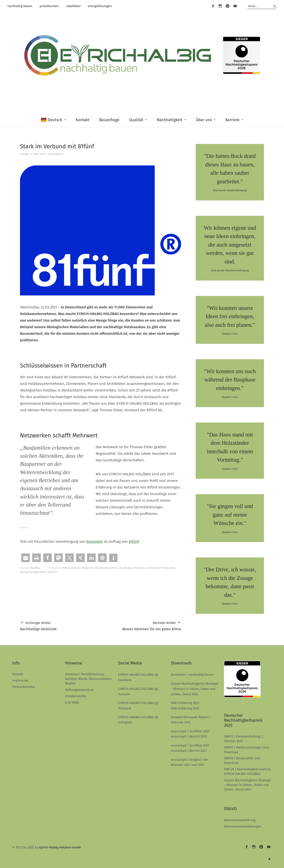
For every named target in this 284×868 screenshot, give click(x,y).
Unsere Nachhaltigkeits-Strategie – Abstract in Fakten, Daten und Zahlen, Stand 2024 (248, 785)
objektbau (73, 6)
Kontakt (82, 120)
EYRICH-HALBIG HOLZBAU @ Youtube (235, 6)
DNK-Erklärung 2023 (185, 703)
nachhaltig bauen (20, 6)
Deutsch (51, 120)
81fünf (134, 542)
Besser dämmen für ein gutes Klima (152, 626)
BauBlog (35, 568)
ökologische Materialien (33, 572)
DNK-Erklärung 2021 (185, 708)
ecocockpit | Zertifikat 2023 (190, 731)
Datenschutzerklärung (240, 820)
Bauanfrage (109, 120)
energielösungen (100, 6)
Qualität (136, 120)
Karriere (233, 120)
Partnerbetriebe (24, 687)
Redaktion (58, 154)
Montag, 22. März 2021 (33, 154)
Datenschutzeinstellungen (243, 826)
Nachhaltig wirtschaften (132, 568)
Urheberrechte (76, 696)
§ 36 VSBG (72, 702)
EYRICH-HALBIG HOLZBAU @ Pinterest (228, 6)
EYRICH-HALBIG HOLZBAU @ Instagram (220, 6)
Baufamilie (88, 568)
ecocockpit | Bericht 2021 (189, 751)
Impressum (20, 680)
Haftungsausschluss (79, 690)
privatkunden (49, 6)
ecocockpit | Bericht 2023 (189, 736)
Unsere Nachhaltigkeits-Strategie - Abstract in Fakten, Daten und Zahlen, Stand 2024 (195, 689)
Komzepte (95, 542)
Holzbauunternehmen (106, 568)
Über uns (204, 120)
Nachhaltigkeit (170, 120)
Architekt (76, 568)
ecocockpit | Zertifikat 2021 (190, 745)
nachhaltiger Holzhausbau (161, 568)
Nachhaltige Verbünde (38, 626)
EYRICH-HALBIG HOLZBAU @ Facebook (213, 6)
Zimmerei (53, 572)
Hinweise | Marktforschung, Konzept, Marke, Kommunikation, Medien (89, 679)
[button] (25, 558)
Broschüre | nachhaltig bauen (192, 675)
